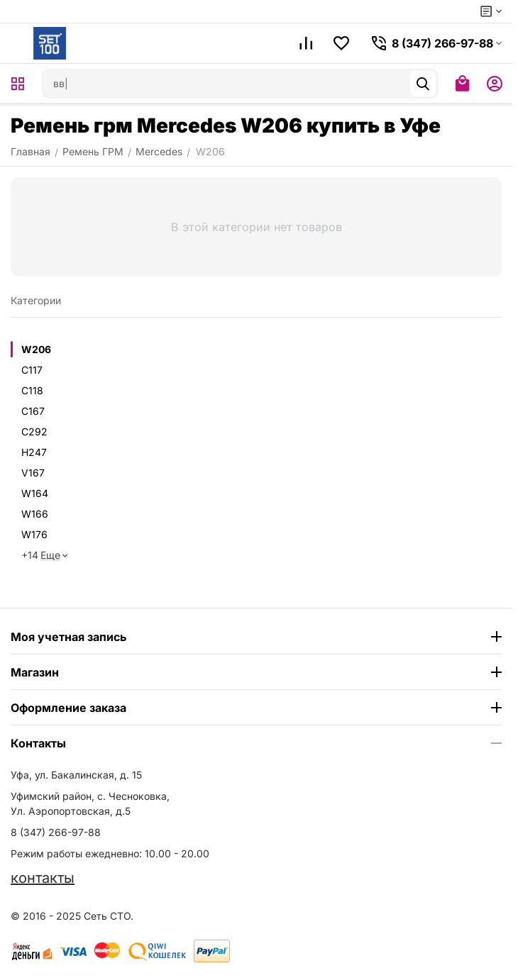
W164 (35, 493)
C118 (32, 390)
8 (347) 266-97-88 (56, 832)
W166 (35, 514)
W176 (34, 534)
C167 (33, 411)
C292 (34, 431)
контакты (43, 878)
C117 (32, 370)
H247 (34, 452)
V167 (33, 473)
